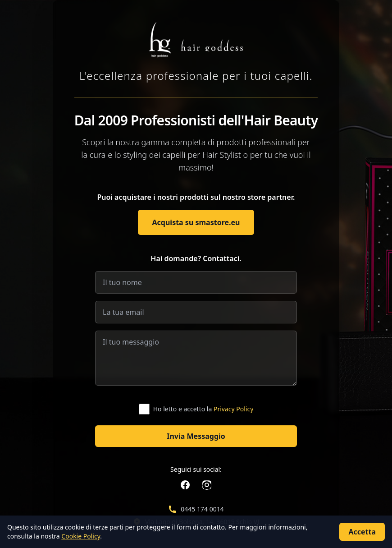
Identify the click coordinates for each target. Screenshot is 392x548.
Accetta (362, 532)
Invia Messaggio (196, 436)
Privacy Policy (233, 409)
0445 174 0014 (202, 509)
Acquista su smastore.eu (196, 222)
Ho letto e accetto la (203, 409)
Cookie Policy (81, 536)
